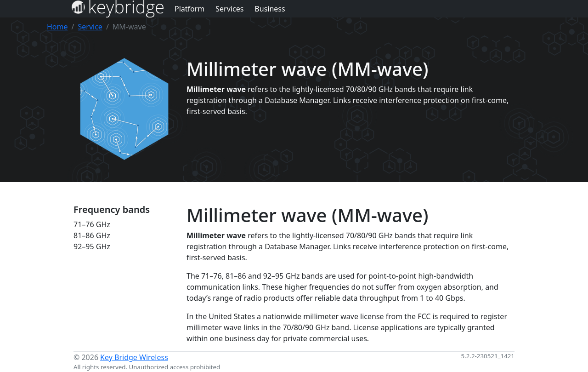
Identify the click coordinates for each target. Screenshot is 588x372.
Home (57, 27)
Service (90, 27)
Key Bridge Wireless (134, 357)
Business (270, 9)
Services (229, 9)
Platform (189, 9)
